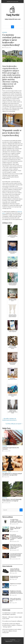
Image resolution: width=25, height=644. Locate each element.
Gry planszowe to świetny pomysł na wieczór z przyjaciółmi (12, 474)
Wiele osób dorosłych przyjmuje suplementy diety (16, 600)
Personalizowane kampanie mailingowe (12, 621)
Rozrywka (5, 32)
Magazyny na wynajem (16, 584)
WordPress (13, 640)
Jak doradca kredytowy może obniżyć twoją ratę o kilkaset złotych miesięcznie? (16, 546)
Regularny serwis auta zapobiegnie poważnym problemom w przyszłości (16, 592)
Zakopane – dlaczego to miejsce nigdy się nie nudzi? (16, 528)
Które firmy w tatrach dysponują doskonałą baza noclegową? (12, 500)
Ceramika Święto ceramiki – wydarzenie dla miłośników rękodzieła (16, 521)
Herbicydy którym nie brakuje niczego (15, 577)
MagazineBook (9, 641)
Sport (10, 472)
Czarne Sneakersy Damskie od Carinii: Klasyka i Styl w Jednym (16, 570)
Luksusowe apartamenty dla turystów (11, 448)
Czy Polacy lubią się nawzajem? (14, 424)
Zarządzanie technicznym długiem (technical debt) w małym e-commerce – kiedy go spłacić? (16, 537)
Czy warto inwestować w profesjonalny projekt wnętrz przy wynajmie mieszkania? (16, 555)
